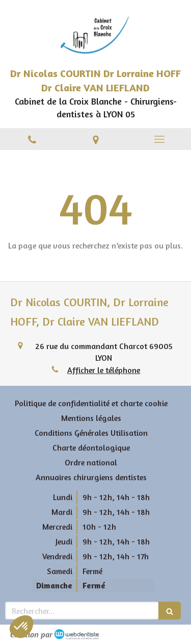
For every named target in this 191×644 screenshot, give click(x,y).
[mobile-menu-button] (159, 139)
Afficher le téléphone (104, 370)
